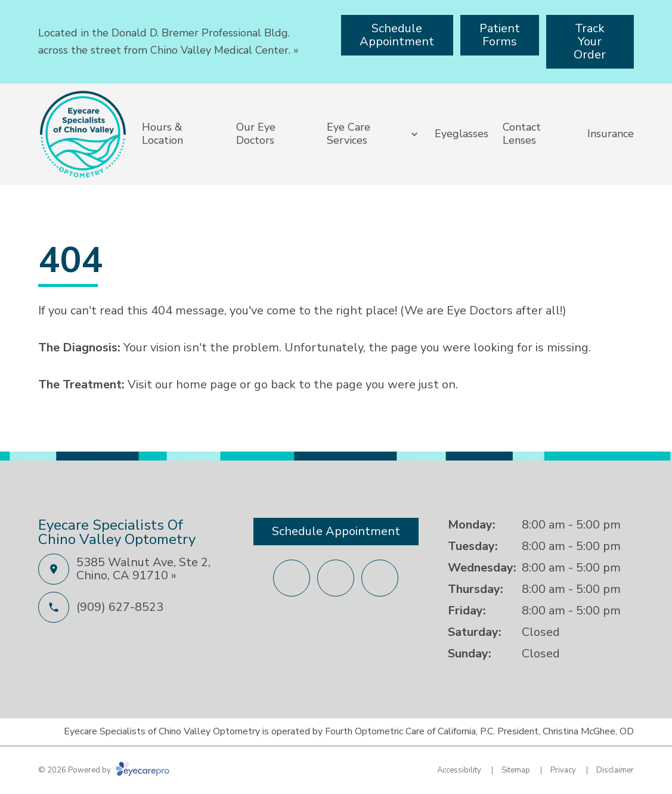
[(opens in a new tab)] (292, 578)
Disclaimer (615, 770)
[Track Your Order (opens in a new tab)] (590, 42)
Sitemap (516, 770)
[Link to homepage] (83, 134)
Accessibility (459, 770)
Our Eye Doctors (256, 134)
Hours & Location (162, 134)
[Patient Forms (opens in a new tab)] (500, 35)
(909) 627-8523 (120, 607)
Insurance (611, 134)
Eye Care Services (349, 134)
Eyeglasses (462, 134)
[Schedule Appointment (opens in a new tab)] (397, 35)
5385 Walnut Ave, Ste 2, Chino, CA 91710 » (143, 569)
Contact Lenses (522, 134)
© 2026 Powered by (104, 770)
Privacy (563, 770)
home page (206, 384)
